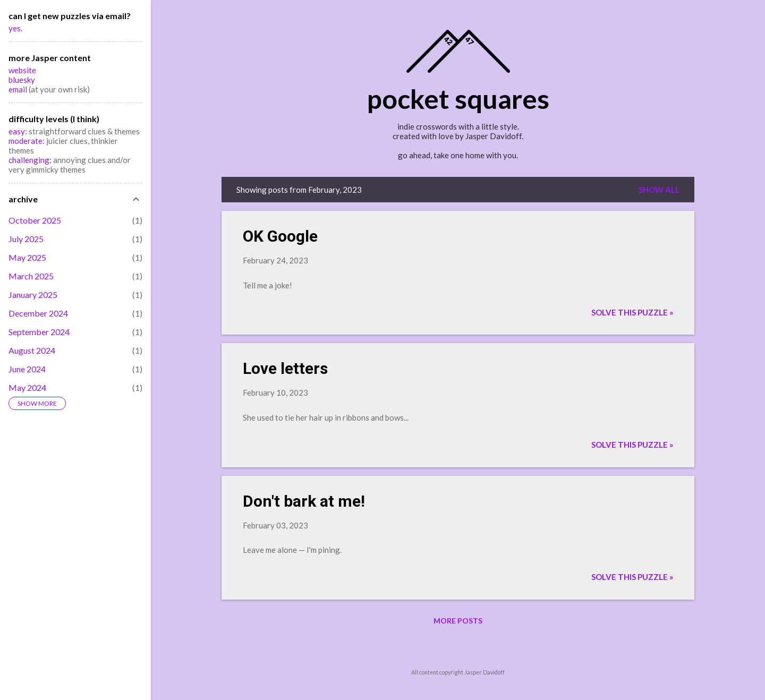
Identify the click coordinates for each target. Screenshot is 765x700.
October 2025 (35, 220)
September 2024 (39, 332)
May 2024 (27, 387)
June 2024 (27, 369)
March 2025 (31, 276)
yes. (15, 28)
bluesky (22, 80)
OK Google (280, 236)
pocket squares (458, 99)
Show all (659, 190)
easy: (18, 131)
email (19, 89)
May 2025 (27, 257)
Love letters (285, 368)
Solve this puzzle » (632, 312)
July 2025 (26, 239)
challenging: (30, 160)
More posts (458, 621)
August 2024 (32, 350)
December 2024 (38, 313)
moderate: (27, 141)
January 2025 (33, 294)
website (22, 70)
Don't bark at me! (304, 501)
